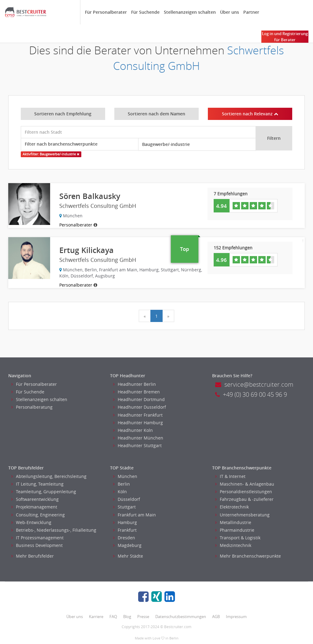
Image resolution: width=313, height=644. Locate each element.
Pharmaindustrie (235, 530)
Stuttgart (124, 507)
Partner (251, 12)
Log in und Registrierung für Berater (285, 37)
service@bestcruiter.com (254, 384)
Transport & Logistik (238, 538)
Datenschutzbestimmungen (181, 617)
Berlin (122, 484)
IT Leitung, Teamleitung (37, 484)
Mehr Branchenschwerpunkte (248, 556)
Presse (143, 617)
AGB (216, 617)
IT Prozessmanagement (37, 538)
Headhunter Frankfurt (138, 415)
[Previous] (145, 316)
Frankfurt (125, 530)
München (125, 476)
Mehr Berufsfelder (33, 556)
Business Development (37, 545)
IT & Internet (230, 476)
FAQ (113, 617)
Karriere (96, 617)
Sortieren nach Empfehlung (63, 114)
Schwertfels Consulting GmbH (199, 58)
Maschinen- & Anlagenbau (245, 484)
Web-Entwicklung (31, 522)
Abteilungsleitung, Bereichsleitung (49, 476)
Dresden (124, 538)
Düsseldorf (127, 499)
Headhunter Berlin (134, 384)
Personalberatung (32, 407)
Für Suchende (145, 12)
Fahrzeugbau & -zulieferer (244, 499)
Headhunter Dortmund (139, 399)
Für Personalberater (106, 12)
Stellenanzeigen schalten (190, 12)
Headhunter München (138, 438)
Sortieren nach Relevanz (250, 114)
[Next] (168, 316)
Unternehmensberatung (242, 515)
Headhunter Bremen (136, 392)
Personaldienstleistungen (244, 492)
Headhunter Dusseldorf (140, 407)
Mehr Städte (128, 556)
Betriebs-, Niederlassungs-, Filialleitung (54, 530)
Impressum (236, 617)
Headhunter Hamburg (138, 423)
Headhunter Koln (133, 430)
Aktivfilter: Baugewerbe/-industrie (51, 154)
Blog (127, 617)
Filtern (274, 138)
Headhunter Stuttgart (137, 445)
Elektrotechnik (232, 507)
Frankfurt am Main (134, 515)
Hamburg (125, 522)
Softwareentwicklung (35, 499)
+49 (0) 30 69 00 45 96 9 (251, 394)
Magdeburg (127, 545)
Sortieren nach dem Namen (156, 114)
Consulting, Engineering (38, 515)
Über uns (230, 12)
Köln (120, 492)
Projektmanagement (34, 507)
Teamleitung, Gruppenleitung (44, 492)
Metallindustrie (233, 522)
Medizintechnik (233, 545)
